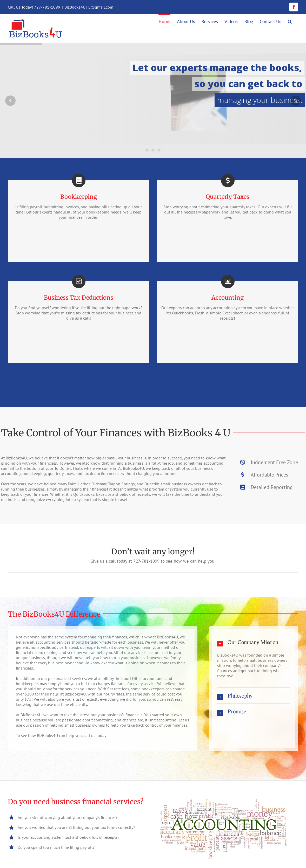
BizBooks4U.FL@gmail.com (89, 7)
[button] (290, 21)
